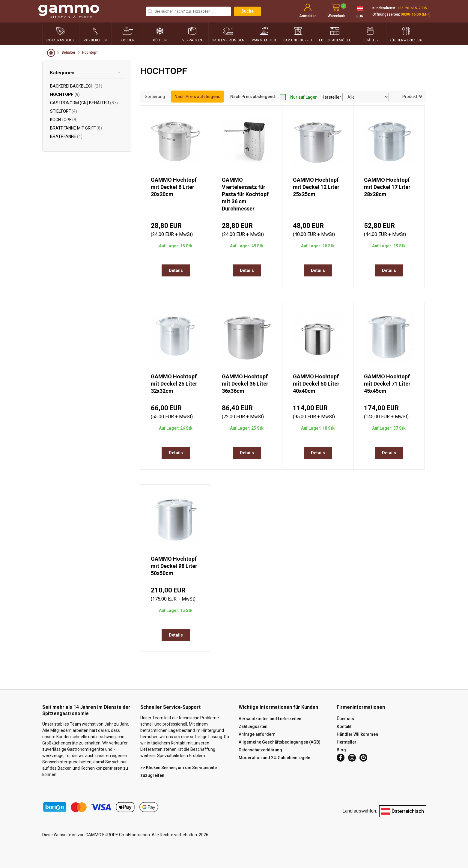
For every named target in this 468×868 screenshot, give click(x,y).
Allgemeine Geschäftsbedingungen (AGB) (280, 742)
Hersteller (331, 97)
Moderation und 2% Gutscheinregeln (274, 758)
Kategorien (62, 73)
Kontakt (344, 726)
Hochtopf (90, 52)
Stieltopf (64, 111)
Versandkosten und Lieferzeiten (270, 719)
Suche (247, 11)
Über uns (345, 719)
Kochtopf (64, 120)
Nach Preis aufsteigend (198, 97)
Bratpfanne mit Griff (76, 128)
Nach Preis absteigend (253, 97)
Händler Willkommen (357, 734)
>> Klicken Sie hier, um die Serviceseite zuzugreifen (179, 771)
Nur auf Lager (298, 97)
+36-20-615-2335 (412, 8)
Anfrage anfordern (257, 734)
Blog (341, 750)
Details (176, 270)
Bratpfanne (66, 136)
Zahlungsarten (253, 726)
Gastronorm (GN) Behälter (84, 103)
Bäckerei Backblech (76, 86)
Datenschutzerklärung (260, 750)
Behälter (69, 52)
